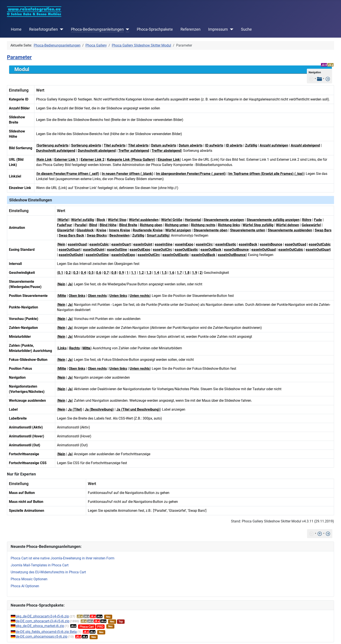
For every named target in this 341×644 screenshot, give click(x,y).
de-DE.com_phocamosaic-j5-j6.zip (42, 636)
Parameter (19, 57)
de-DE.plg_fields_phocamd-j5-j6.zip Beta (46, 632)
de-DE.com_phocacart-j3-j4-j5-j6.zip (43, 621)
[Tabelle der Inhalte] (319, 79)
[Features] (328, 79)
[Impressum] (231, 29)
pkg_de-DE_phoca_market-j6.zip (40, 626)
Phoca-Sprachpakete (155, 29)
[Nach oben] (320, 533)
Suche (246, 29)
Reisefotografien (43, 29)
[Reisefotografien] (61, 29)
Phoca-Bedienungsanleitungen (97, 29)
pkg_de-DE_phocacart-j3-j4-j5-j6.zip (42, 616)
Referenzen (191, 29)
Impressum (218, 29)
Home (16, 29)
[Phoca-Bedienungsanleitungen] (126, 29)
